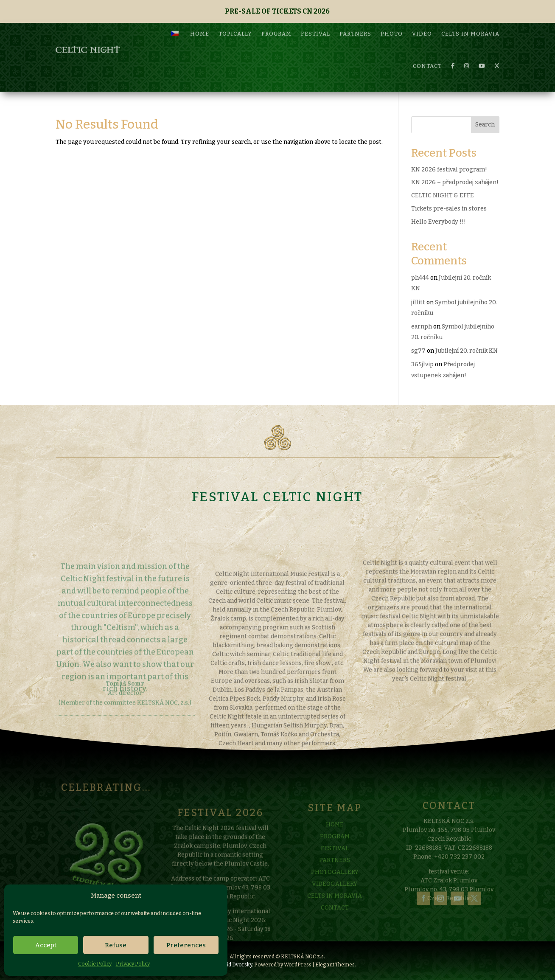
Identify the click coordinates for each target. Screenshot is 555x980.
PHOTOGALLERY (335, 887)
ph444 (420, 278)
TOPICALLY (235, 24)
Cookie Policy (95, 964)
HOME (200, 24)
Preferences (186, 945)
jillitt (418, 302)
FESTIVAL (315, 24)
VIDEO (422, 24)
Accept (46, 945)
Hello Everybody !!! (439, 222)
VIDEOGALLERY (335, 899)
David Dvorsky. (235, 965)
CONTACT (427, 56)
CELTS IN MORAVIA (470, 24)
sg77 (418, 351)
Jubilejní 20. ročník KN (467, 351)
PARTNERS (355, 24)
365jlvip (422, 364)
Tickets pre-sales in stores (449, 209)
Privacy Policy (133, 964)
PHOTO (392, 24)
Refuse (116, 945)
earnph (422, 327)
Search (485, 125)
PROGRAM (276, 24)
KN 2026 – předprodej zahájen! (455, 182)
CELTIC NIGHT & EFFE (443, 195)
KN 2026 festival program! (449, 170)
